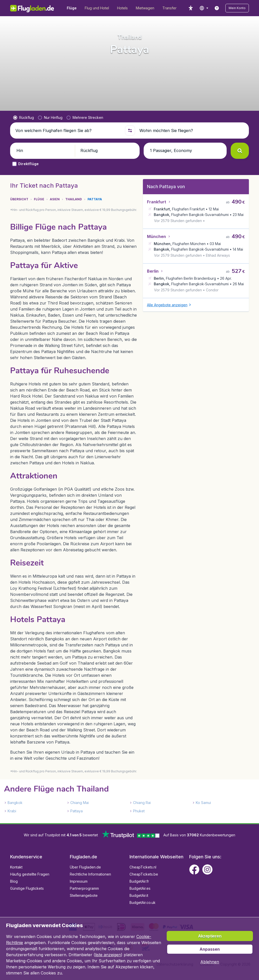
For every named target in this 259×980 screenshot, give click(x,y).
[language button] (204, 8)
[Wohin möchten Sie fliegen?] (191, 139)
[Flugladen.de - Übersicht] (36, 8)
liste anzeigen (108, 955)
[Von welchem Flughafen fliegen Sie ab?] (68, 139)
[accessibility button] (191, 8)
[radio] (24, 126)
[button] (237, 8)
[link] (217, 8)
